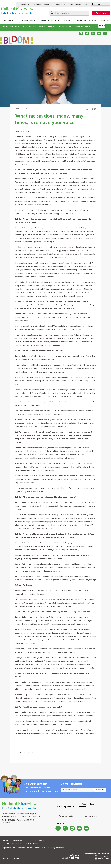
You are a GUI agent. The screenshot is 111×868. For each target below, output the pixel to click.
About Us (105, 20)
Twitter (65, 827)
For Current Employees (91, 815)
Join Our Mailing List (78, 5)
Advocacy (68, 20)
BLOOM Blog (30, 26)
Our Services (8, 20)
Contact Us (24, 5)
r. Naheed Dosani (32, 302)
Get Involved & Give (27, 20)
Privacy (5, 857)
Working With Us (66, 806)
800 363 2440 (29, 819)
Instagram (72, 827)
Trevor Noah (35, 432)
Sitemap (16, 857)
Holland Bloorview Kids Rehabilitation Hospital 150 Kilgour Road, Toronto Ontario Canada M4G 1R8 (21, 814)
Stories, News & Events (86, 20)
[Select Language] (101, 4)
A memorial (20, 137)
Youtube (79, 827)
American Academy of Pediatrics (80, 356)
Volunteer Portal (66, 815)
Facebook (58, 827)
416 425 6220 (10, 819)
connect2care (59, 5)
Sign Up (101, 790)
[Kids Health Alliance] (71, 855)
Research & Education (50, 20)
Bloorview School (41, 5)
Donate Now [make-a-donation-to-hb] (100, 13)
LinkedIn (86, 827)
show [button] (102, 26)
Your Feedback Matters (87, 804)
